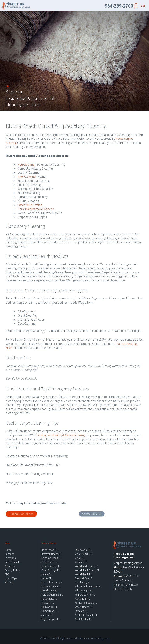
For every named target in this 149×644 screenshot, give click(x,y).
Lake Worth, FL (83, 550)
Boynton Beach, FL (52, 554)
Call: (92, 514)
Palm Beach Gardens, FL (88, 586)
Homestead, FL (50, 611)
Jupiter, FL (47, 615)
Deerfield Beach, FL (52, 582)
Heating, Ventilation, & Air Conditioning (60, 435)
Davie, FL (46, 578)
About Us (10, 566)
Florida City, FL (49, 590)
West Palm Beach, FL (86, 615)
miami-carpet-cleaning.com (94, 638)
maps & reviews (124, 580)
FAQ (7, 574)
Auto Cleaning (27, 177)
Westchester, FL (83, 619)
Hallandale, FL (49, 599)
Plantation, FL (82, 599)
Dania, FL (46, 574)
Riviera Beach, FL (84, 607)
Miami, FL (80, 558)
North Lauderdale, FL (86, 566)
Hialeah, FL (47, 603)
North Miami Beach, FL (87, 570)
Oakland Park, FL (84, 578)
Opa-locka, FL (82, 582)
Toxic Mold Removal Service (36, 209)
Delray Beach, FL (51, 586)
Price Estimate (13, 562)
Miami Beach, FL (84, 554)
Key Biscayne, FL (51, 619)
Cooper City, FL (50, 562)
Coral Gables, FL (50, 566)
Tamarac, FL (81, 611)
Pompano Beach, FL (86, 603)
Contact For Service (21, 514)
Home (8, 550)
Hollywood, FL (49, 607)
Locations (10, 558)
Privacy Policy (12, 570)
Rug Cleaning (26, 164)
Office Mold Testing (30, 205)
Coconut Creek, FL (51, 558)
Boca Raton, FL (50, 550)
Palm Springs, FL (84, 590)
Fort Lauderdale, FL (52, 595)
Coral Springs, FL (51, 570)
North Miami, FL (83, 574)
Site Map (9, 582)
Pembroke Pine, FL (85, 595)
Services (9, 554)
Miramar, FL (81, 562)
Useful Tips (11, 578)
